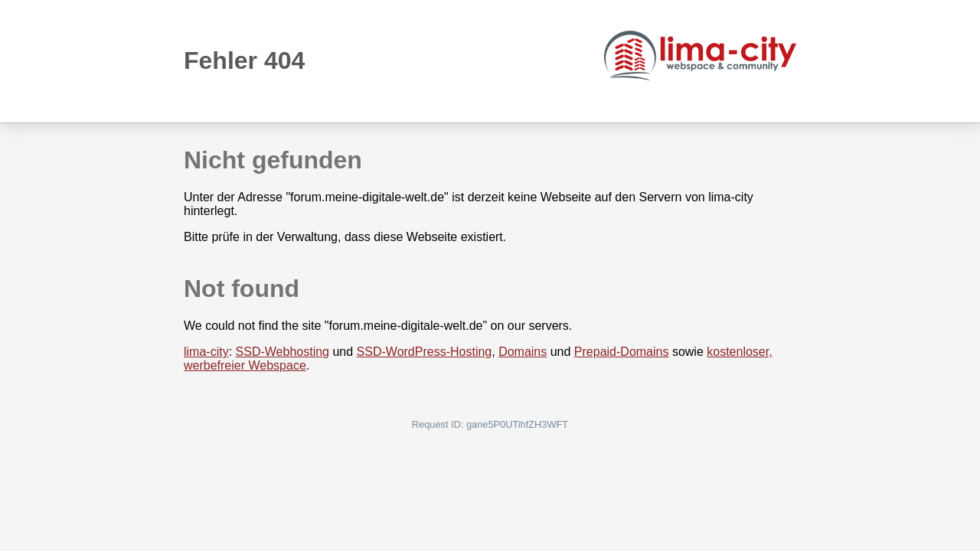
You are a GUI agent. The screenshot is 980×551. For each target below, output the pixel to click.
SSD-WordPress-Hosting (425, 352)
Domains (523, 352)
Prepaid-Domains (622, 352)
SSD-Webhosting (283, 352)
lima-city (206, 352)
